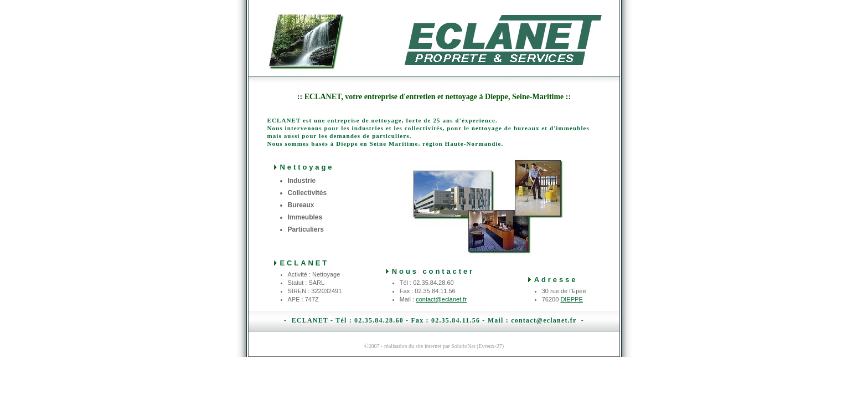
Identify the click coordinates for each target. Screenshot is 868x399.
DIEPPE (571, 299)
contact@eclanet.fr (441, 299)
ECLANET (310, 320)
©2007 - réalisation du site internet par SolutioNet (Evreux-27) (434, 346)
